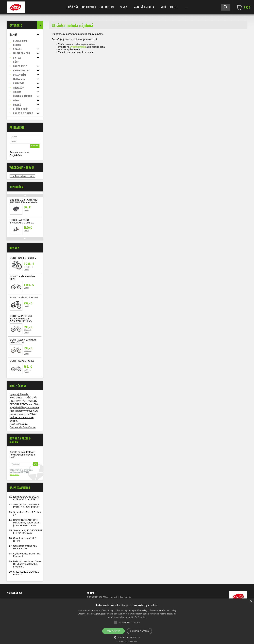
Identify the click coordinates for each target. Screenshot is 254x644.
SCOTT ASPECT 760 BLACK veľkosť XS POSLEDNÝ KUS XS (21, 319)
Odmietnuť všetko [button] (139, 631)
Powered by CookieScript (127, 642)
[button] (127, 637)
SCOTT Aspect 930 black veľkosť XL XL (23, 341)
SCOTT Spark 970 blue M (23, 258)
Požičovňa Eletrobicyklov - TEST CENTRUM (90, 7)
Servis (124, 7)
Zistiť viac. (14, 475)
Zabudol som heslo (20, 152)
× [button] (251, 601)
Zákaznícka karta (144, 7)
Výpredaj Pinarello (19, 394)
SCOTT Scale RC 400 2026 (24, 298)
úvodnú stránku (78, 47)
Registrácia (16, 155)
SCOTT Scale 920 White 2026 (23, 278)
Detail (26, 210)
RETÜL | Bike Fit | (169, 7)
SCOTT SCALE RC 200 (22, 361)
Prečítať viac (140, 617)
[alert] (127, 621)
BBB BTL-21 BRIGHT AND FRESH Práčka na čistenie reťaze (24, 202)
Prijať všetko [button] (114, 631)
